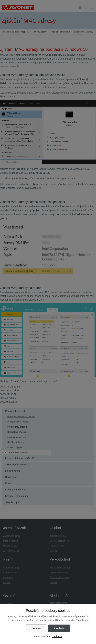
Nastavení (36, 628)
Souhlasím (59, 628)
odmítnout (57, 636)
